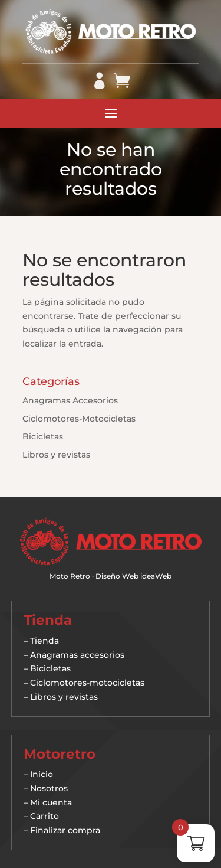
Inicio (42, 774)
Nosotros (49, 788)
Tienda (44, 641)
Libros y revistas (56, 455)
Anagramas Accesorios (70, 400)
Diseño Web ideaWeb (133, 576)
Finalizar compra (65, 830)
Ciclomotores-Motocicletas (79, 419)
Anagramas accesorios (77, 655)
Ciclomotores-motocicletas (87, 683)
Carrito (44, 816)
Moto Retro (70, 576)
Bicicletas (43, 436)
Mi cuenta (51, 802)
